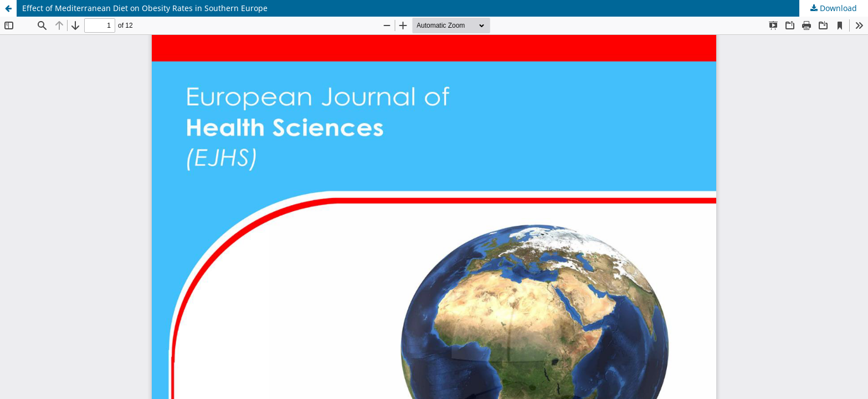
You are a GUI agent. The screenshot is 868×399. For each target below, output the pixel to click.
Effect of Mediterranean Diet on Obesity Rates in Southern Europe (145, 8)
